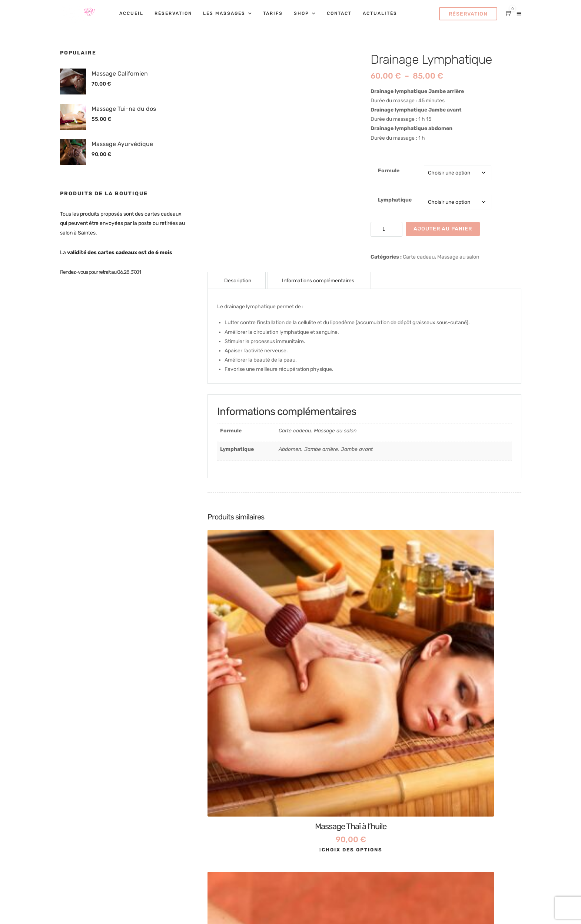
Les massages (224, 13)
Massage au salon (458, 257)
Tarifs (273, 13)
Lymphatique (395, 200)
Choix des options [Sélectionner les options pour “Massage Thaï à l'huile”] (258, 663)
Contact (339, 13)
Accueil (131, 13)
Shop (301, 13)
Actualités (380, 13)
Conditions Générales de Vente (416, 777)
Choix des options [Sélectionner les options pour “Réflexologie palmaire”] (365, 663)
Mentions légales (398, 763)
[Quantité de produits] (386, 229)
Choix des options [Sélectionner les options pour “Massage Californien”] (473, 663)
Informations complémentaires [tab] (318, 281)
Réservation (173, 13)
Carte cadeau (419, 257)
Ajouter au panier (443, 229)
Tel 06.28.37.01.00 (249, 736)
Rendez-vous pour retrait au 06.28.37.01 (100, 272)
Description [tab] (238, 281)
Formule (389, 171)
